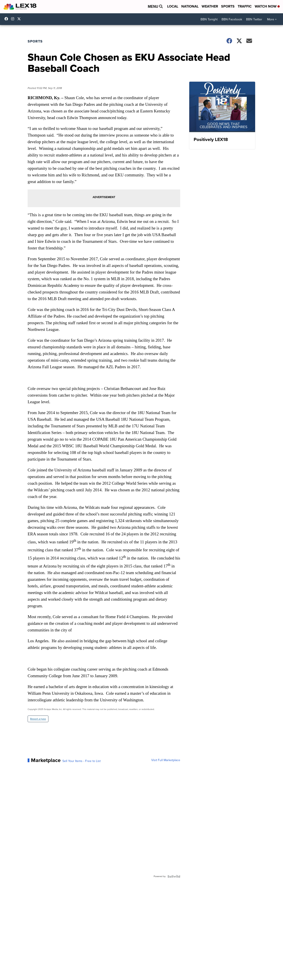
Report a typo (38, 719)
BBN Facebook (232, 19)
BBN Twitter (254, 19)
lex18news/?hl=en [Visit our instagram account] (14, 19)
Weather (210, 6)
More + (272, 19)
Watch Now (267, 6)
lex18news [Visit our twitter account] (20, 19)
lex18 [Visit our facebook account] (7, 19)
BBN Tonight (209, 19)
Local (173, 6)
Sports (228, 6)
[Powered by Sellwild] (174, 876)
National (190, 6)
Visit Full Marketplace (166, 760)
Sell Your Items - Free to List (81, 761)
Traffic (245, 6)
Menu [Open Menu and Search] (155, 7)
